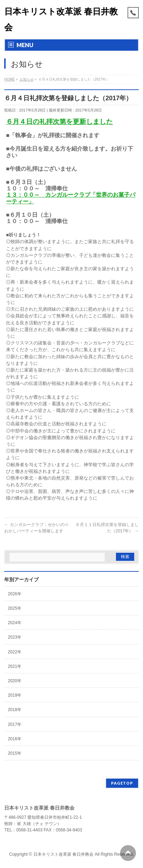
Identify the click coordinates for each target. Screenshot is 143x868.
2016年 (15, 739)
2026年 (15, 594)
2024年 (15, 623)
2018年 (15, 710)
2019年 (15, 695)
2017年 (15, 724)
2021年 (15, 666)
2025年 (15, 608)
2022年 (15, 652)
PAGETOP (122, 783)
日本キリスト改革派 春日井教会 (63, 854)
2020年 (15, 681)
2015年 (15, 753)
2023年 (15, 637)
